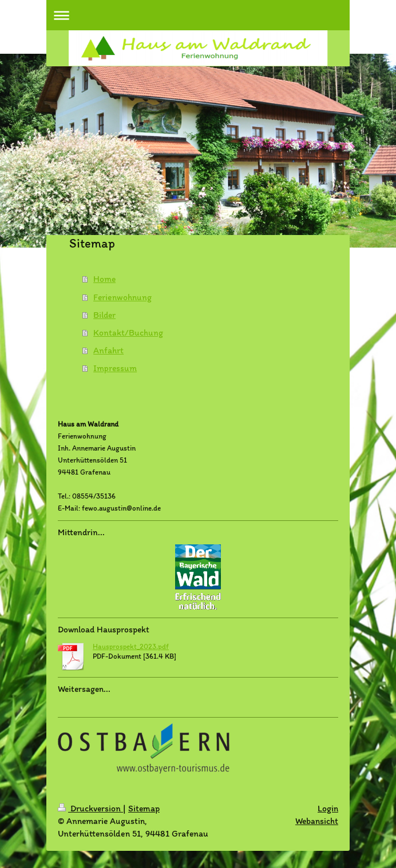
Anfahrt (108, 350)
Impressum (115, 368)
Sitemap (144, 808)
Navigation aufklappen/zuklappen (198, 15)
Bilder (104, 315)
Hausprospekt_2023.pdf (131, 646)
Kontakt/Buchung (128, 333)
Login (328, 808)
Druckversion (90, 808)
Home (104, 279)
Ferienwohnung (122, 297)
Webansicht (317, 821)
